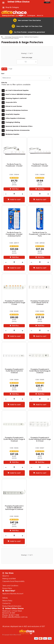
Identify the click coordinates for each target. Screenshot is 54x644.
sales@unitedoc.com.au (18, 617)
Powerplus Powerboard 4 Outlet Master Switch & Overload (40, 303)
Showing (27, 54)
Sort (3, 74)
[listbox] (27, 62)
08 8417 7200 (14, 615)
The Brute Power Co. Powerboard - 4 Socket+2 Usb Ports (40, 234)
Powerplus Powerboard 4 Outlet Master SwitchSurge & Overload (40, 371)
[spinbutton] (14, 194)
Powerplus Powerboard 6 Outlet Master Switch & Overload (14, 371)
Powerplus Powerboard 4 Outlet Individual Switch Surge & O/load (40, 439)
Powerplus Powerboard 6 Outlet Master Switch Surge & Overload (14, 439)
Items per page (27, 58)
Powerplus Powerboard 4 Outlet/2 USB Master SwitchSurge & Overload (14, 508)
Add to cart (15, 200)
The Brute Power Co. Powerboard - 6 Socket (40, 165)
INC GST (50, 2)
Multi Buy (15, 189)
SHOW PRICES (47, 1)
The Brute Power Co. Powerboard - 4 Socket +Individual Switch (14, 234)
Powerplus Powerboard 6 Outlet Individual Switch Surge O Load (14, 303)
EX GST (47, 2)
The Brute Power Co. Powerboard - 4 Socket (14, 165)
